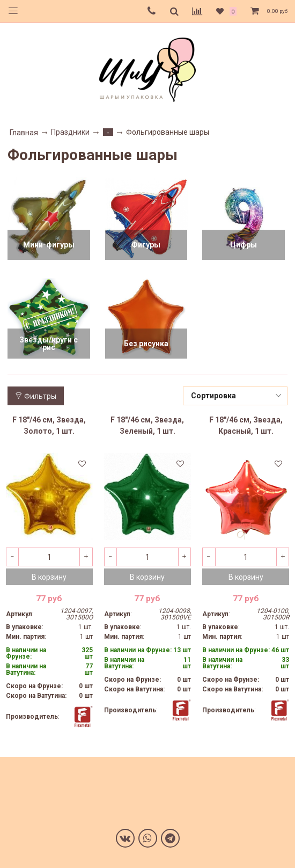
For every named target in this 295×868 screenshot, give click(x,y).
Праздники (70, 132)
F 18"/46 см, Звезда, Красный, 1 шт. (246, 425)
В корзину (49, 577)
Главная (24, 133)
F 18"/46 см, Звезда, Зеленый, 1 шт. (147, 425)
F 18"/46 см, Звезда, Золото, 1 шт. (49, 425)
